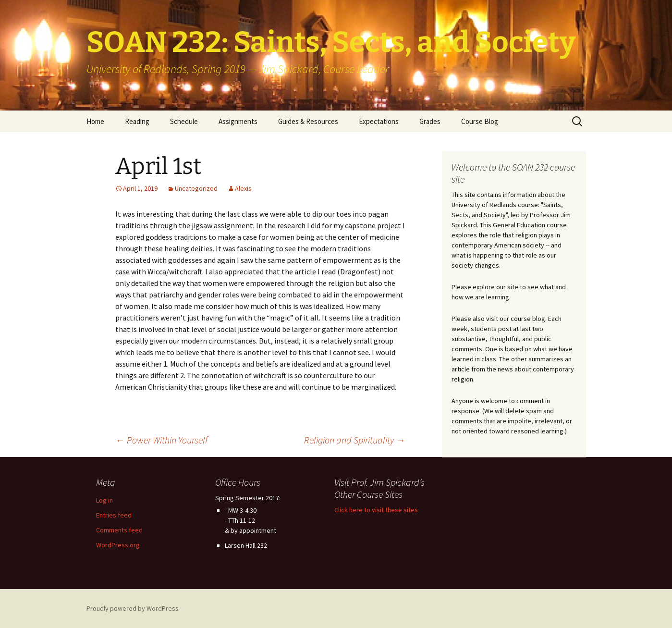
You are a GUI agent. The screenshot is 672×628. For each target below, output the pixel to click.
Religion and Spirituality (355, 440)
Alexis (243, 188)
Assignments (238, 121)
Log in (104, 500)
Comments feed (119, 530)
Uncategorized (196, 188)
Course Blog (480, 121)
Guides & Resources (308, 121)
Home (95, 121)
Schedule (184, 121)
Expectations (379, 121)
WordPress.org (118, 545)
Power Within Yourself (161, 440)
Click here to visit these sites (376, 510)
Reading (137, 121)
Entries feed (114, 515)
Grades (430, 121)
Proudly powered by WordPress (133, 608)
